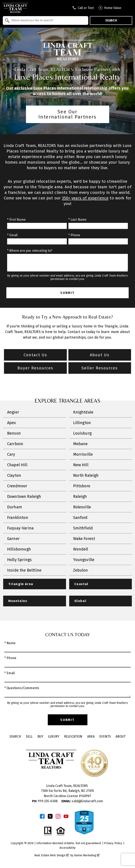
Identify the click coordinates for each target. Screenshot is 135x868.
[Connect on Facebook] (42, 816)
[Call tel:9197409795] (83, 8)
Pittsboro (82, 486)
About (121, 736)
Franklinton (18, 517)
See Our (68, 114)
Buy (40, 736)
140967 (86, 796)
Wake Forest (84, 539)
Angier (13, 412)
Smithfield (83, 528)
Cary (11, 454)
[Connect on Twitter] (50, 816)
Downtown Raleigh (24, 496)
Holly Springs (19, 560)
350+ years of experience (85, 198)
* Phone (74, 235)
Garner (13, 539)
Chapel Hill (17, 465)
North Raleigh (86, 475)
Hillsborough (19, 549)
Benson (14, 433)
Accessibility (67, 848)
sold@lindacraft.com (82, 801)
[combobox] (45, 20)
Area (91, 736)
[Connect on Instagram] (58, 816)
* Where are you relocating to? (30, 251)
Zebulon (81, 570)
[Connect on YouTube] (66, 816)
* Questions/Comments (22, 688)
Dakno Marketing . (87, 855)
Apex (12, 423)
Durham (15, 507)
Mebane (80, 444)
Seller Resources (100, 368)
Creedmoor (17, 486)
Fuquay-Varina (20, 528)
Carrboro (15, 444)
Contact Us (35, 355)
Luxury (54, 736)
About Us (100, 355)
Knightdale (83, 412)
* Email (12, 235)
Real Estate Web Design (51, 855)
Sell (29, 736)
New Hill (81, 465)
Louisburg (82, 433)
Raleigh (80, 496)
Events (105, 736)
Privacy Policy (113, 843)
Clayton (14, 475)
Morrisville (83, 454)
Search (111, 20)
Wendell (81, 549)
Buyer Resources (35, 368)
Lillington (82, 423)
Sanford (80, 517)
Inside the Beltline (24, 570)
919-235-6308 (45, 801)
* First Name (16, 220)
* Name (10, 643)
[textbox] (48, 20)
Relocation (73, 736)
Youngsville (84, 560)
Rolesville (82, 507)
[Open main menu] (129, 8)
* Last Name (78, 220)
